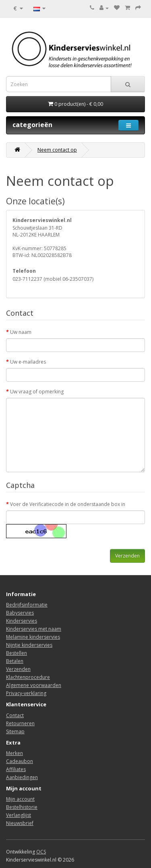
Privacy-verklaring (26, 693)
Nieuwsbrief (20, 823)
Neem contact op (57, 150)
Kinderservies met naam (34, 629)
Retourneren (20, 723)
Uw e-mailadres (28, 362)
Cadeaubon (20, 761)
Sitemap (15, 731)
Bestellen (17, 653)
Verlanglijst (19, 815)
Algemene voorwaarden (34, 685)
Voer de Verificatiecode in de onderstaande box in (68, 504)
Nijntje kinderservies (29, 645)
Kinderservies (22, 621)
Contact (15, 715)
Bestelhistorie (22, 807)
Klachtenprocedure (28, 677)
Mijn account (20, 799)
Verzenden (18, 669)
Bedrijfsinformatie (27, 605)
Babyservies (20, 613)
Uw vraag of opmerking (37, 392)
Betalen (15, 661)
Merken (14, 753)
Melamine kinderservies (33, 637)
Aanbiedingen (22, 777)
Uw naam (21, 332)
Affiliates (16, 769)
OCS (41, 852)
